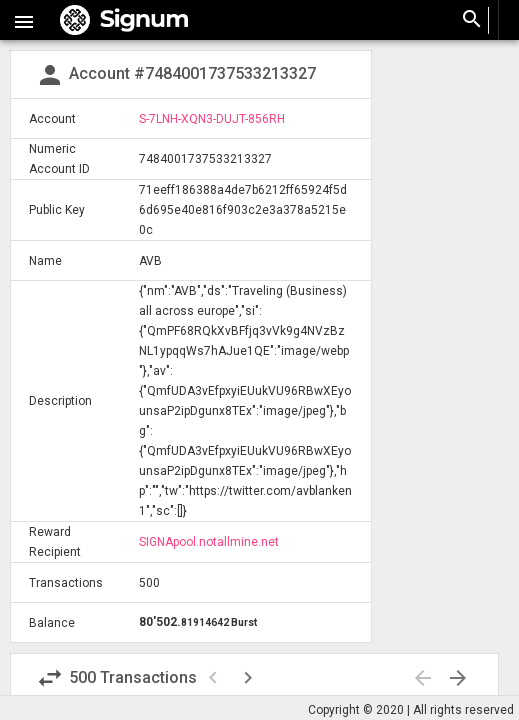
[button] (24, 20)
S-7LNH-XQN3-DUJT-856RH (212, 119)
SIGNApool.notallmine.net (209, 542)
